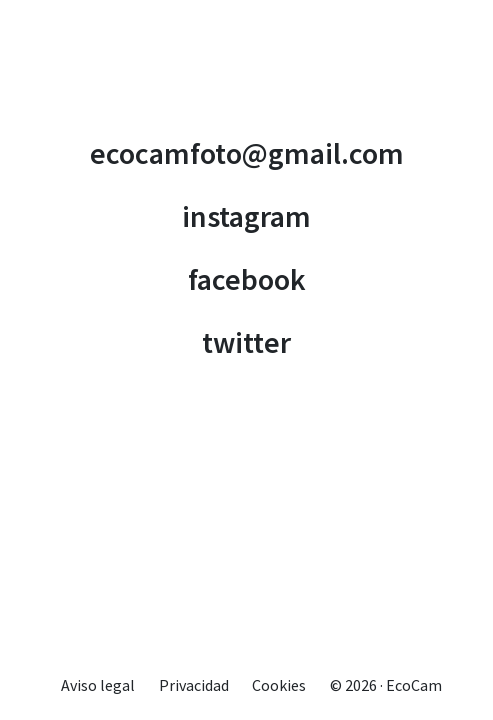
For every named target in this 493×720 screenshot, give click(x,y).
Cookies (279, 685)
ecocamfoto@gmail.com (247, 153)
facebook (247, 279)
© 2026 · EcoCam (386, 685)
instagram (246, 216)
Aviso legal (98, 685)
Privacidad (194, 685)
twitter (246, 342)
